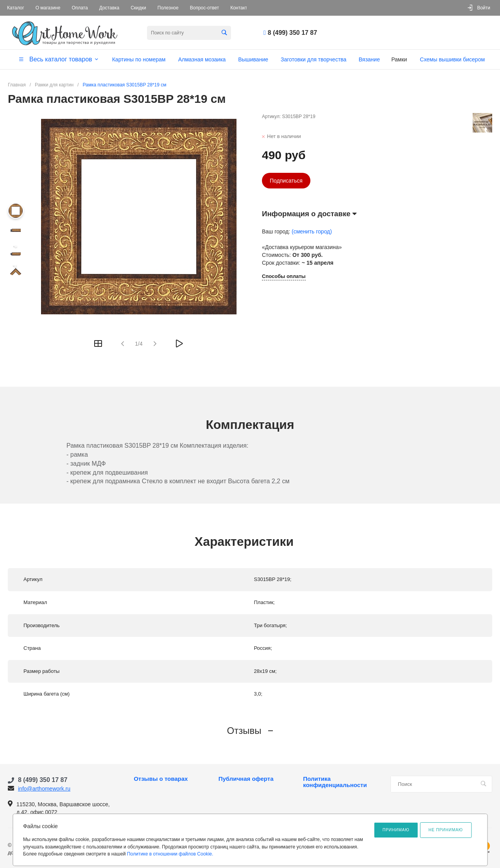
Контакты (240, 8)
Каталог (16, 8)
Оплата (80, 8)
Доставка (109, 8)
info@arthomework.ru (44, 789)
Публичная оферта (246, 779)
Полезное (168, 8)
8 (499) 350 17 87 (292, 33)
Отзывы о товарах (161, 779)
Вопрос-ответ (204, 8)
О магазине (48, 8)
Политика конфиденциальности (335, 782)
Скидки (138, 8)
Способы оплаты (284, 276)
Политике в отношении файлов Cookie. (170, 854)
